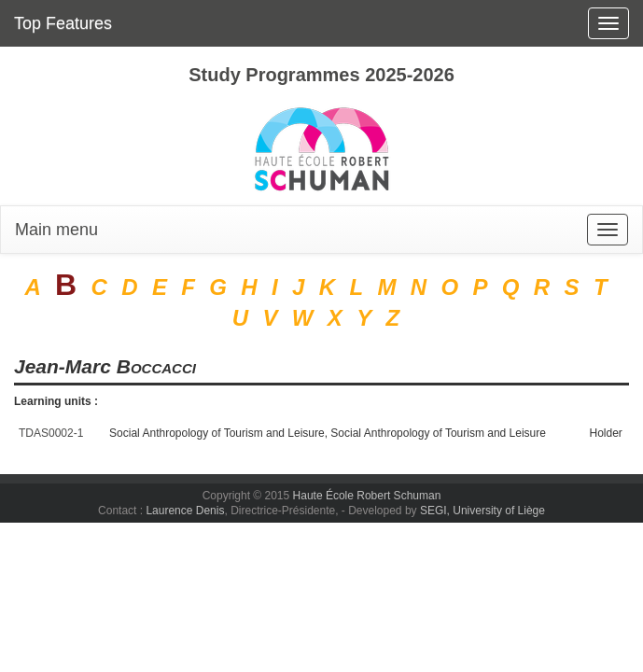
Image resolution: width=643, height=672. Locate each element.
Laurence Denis (185, 511)
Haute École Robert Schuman (367, 496)
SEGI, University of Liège (482, 511)
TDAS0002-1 (51, 433)
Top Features (63, 23)
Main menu (56, 230)
